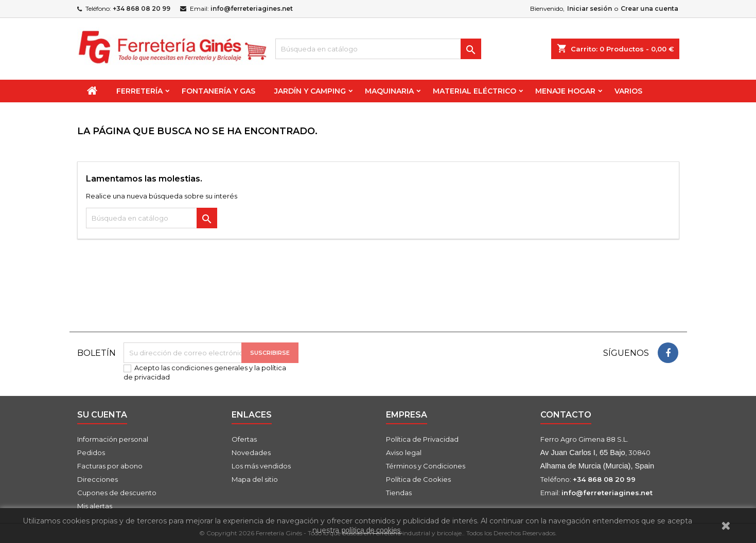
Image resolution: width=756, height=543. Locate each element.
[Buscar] (378, 49)
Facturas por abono (110, 466)
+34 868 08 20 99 (142, 8)
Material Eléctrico (474, 91)
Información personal (113, 439)
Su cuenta (102, 415)
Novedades (251, 452)
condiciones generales (209, 368)
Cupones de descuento (117, 493)
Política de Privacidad (422, 439)
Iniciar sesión (590, 8)
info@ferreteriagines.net (252, 8)
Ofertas (244, 439)
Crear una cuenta (649, 8)
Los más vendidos (261, 466)
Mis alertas (95, 506)
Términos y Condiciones (426, 466)
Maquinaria (389, 91)
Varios (628, 91)
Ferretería (139, 91)
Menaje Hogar (565, 91)
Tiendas (399, 493)
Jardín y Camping (310, 91)
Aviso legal (404, 452)
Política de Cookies (418, 479)
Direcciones (98, 479)
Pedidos (91, 452)
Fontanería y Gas (218, 91)
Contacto (566, 415)
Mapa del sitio (255, 479)
